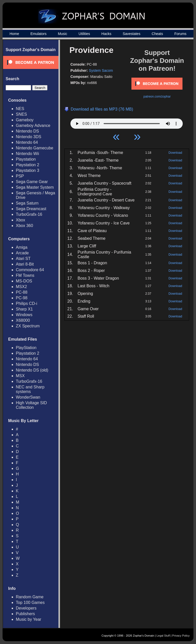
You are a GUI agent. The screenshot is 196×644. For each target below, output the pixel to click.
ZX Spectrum (28, 326)
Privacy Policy (181, 636)
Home (14, 34)
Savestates (132, 34)
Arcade (22, 253)
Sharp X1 (24, 309)
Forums (180, 34)
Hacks (106, 34)
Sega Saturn (27, 203)
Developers (26, 608)
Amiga (22, 247)
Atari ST (23, 259)
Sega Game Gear (32, 182)
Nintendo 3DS (29, 137)
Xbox (20, 220)
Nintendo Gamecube (35, 148)
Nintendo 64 (27, 142)
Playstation (26, 159)
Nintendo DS (27, 131)
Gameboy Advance (33, 126)
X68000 (23, 320)
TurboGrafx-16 (29, 214)
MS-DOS (24, 281)
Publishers (25, 614)
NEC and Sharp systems (30, 389)
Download (175, 153)
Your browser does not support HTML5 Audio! (127, 122)
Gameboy (25, 120)
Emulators (38, 34)
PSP (20, 176)
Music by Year (29, 619)
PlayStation (26, 348)
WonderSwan (28, 397)
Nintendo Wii (27, 154)
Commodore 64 (30, 270)
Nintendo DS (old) (32, 370)
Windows (24, 315)
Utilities (84, 34)
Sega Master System (35, 187)
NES (20, 109)
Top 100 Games (30, 603)
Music (63, 34)
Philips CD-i (27, 303)
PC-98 (22, 298)
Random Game (30, 597)
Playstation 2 (28, 165)
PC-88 (22, 292)
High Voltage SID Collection (31, 405)
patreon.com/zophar (157, 97)
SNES (21, 114)
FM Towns (25, 275)
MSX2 (21, 287)
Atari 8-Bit (25, 264)
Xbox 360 (24, 226)
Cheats (157, 34)
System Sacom (101, 70)
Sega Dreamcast (31, 209)
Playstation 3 (28, 170)
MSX (20, 376)
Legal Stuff (163, 636)
